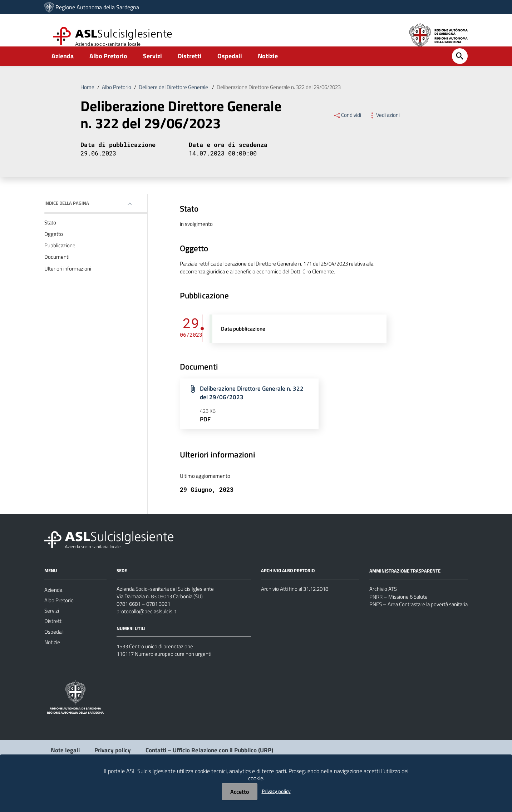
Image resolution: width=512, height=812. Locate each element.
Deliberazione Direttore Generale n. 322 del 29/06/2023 (291, 98)
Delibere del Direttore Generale (179, 98)
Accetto (240, 792)
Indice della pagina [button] (68, 216)
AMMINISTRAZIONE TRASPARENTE (407, 594)
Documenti (57, 274)
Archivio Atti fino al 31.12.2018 (298, 612)
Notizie (268, 67)
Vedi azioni (386, 127)
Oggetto (54, 249)
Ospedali (230, 67)
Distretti (190, 67)
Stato (51, 237)
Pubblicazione (60, 262)
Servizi (152, 67)
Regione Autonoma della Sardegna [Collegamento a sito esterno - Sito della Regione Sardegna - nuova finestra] (97, 7)
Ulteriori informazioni (69, 287)
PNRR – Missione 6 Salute (401, 621)
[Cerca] (460, 67)
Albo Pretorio (108, 67)
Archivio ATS (384, 613)
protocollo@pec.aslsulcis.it (148, 638)
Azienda (63, 67)
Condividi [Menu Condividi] (348, 127)
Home (88, 98)
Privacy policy (276, 791)
